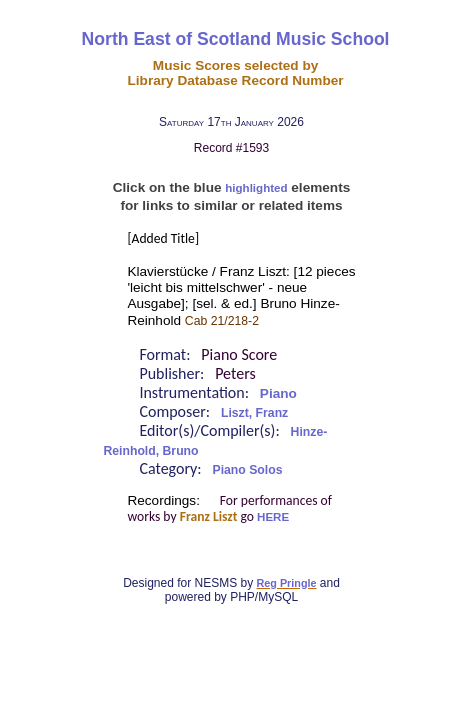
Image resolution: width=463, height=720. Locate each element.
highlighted (256, 188)
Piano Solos (248, 470)
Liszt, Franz (254, 413)
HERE (273, 517)
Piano (278, 393)
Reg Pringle (287, 583)
